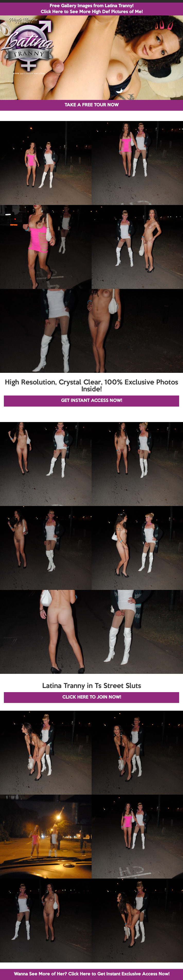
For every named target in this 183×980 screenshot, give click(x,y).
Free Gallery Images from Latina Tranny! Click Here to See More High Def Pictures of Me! (92, 9)
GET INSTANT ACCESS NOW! (92, 401)
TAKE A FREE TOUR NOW (92, 105)
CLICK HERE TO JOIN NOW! (92, 697)
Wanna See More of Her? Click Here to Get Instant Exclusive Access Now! (92, 974)
